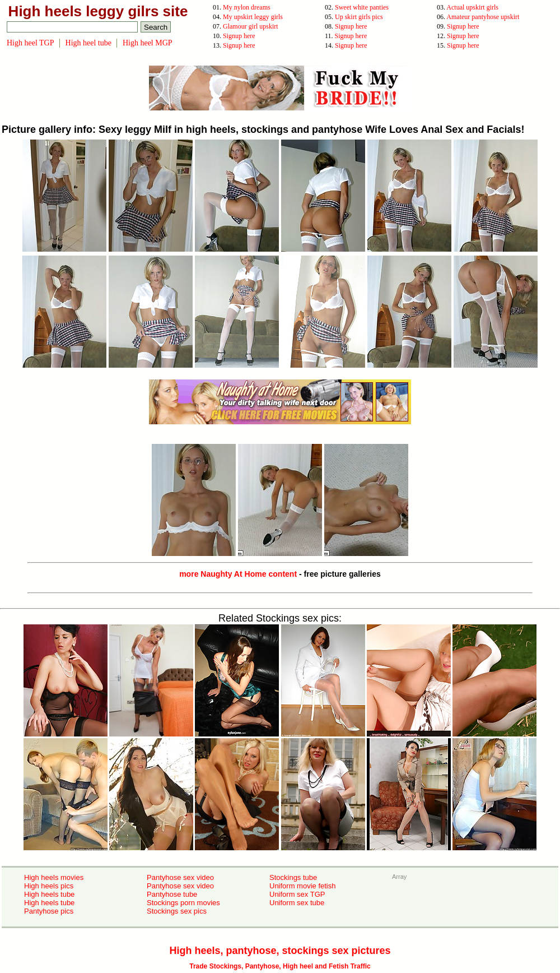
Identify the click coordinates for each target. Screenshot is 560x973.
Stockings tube (293, 877)
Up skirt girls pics (359, 17)
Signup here (351, 26)
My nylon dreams (247, 7)
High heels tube (49, 894)
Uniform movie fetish (302, 886)
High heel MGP (148, 43)
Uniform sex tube (297, 903)
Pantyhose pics (49, 911)
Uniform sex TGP (297, 894)
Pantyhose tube (172, 894)
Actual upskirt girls (472, 7)
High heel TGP (31, 43)
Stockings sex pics (177, 911)
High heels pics (49, 886)
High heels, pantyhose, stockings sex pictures (280, 951)
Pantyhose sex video (180, 877)
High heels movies (54, 877)
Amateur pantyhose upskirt (483, 17)
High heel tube (88, 43)
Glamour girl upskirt (251, 26)
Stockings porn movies (183, 903)
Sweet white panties (362, 7)
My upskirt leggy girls (253, 17)
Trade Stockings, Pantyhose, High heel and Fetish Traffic (280, 966)
